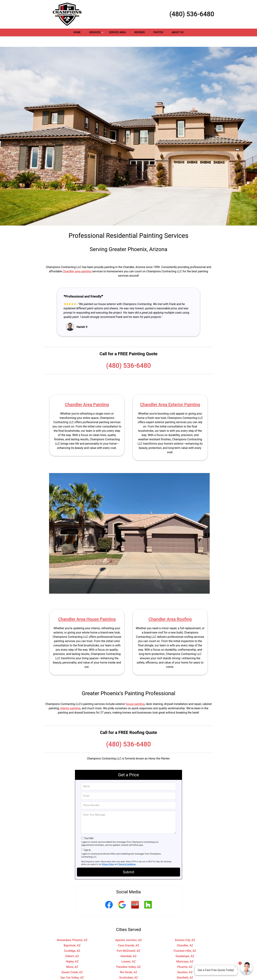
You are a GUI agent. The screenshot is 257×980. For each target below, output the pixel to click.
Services (97, 34)
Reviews (140, 32)
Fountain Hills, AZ (185, 940)
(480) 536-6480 (192, 14)
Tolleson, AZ (129, 972)
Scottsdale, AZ (128, 967)
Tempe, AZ (72, 972)
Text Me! (89, 828)
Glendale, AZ (129, 946)
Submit (128, 862)
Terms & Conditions (127, 854)
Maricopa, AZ (185, 951)
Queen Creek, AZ (72, 962)
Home (77, 32)
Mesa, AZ (72, 956)
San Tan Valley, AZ (72, 967)
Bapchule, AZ (72, 935)
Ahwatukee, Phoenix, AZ (72, 930)
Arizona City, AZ (185, 930)
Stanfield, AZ (185, 967)
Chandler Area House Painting (87, 609)
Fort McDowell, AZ (128, 940)
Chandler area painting (77, 261)
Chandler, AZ (185, 935)
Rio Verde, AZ (129, 962)
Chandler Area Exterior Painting (170, 394)
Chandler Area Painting (87, 394)
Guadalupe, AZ (185, 946)
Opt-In (87, 840)
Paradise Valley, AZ (128, 956)
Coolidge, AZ (72, 940)
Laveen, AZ (129, 951)
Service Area (117, 32)
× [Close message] (235, 967)
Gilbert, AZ (72, 946)
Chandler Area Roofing (170, 609)
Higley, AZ (72, 951)
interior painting (70, 698)
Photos (158, 32)
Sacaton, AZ (185, 962)
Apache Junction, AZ (128, 930)
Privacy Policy (108, 854)
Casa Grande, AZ (128, 935)
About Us (178, 32)
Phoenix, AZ (185, 956)
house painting (135, 693)
